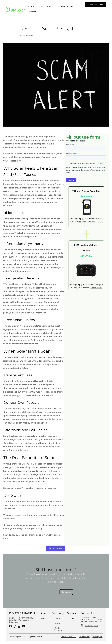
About (58, 623)
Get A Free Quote (96, 5)
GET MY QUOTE (54, 548)
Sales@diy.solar (92, 626)
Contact (72, 618)
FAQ (43, 618)
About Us (51, 6)
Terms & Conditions (69, 637)
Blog (58, 618)
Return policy (98, 637)
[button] (35, 6)
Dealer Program (67, 6)
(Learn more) (96, 288)
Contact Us (33, 12)
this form (34, 535)
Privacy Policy (84, 637)
